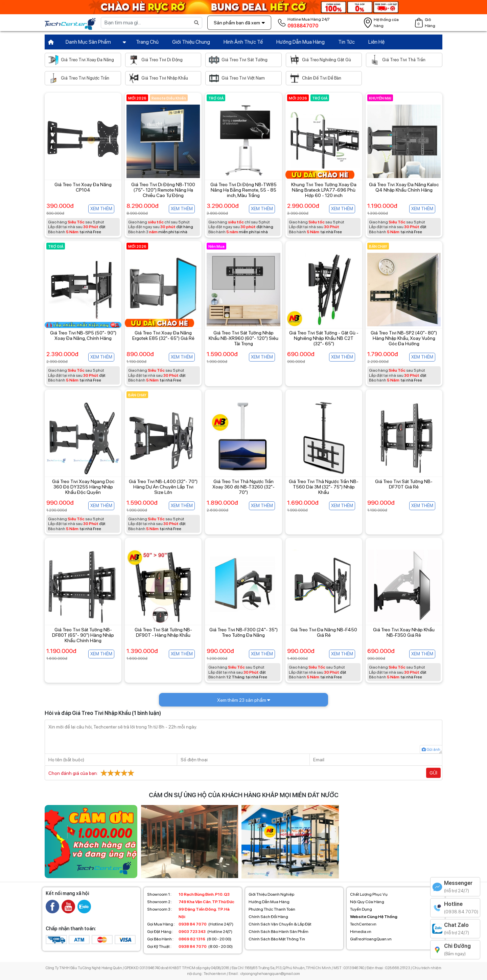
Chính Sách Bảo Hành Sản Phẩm (279, 932)
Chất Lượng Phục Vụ (369, 894)
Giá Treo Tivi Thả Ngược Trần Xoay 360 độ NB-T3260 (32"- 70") (243, 487)
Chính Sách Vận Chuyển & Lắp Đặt (280, 924)
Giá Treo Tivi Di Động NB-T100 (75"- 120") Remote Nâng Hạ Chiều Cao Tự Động (163, 190)
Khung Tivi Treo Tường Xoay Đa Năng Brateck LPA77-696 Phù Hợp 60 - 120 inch (324, 190)
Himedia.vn (361, 932)
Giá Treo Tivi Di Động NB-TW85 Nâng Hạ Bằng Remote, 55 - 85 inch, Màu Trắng (243, 190)
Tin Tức (346, 42)
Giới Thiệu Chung (191, 42)
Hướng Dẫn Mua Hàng (300, 42)
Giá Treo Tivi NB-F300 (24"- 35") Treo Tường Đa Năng (243, 632)
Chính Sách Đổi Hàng (268, 917)
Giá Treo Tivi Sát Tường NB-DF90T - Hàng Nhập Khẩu (163, 632)
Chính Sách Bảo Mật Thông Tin (277, 939)
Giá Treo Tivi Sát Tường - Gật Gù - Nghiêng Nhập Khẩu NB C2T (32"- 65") (324, 338)
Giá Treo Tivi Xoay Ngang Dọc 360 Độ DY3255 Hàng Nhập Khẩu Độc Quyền (83, 487)
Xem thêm (101, 209)
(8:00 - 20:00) (189, 939)
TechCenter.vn (363, 924)
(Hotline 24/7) (190, 924)
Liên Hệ (376, 42)
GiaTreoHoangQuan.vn (371, 939)
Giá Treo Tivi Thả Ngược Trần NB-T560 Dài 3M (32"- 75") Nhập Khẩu (324, 487)
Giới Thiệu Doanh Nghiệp (271, 894)
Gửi (433, 773)
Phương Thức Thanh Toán (272, 909)
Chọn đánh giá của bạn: (92, 773)
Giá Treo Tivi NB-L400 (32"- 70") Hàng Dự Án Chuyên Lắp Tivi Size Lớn (163, 487)
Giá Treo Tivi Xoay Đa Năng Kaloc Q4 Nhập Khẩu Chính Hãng (404, 187)
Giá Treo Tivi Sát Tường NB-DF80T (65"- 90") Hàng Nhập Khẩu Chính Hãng (83, 635)
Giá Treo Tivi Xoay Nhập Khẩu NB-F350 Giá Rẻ (404, 632)
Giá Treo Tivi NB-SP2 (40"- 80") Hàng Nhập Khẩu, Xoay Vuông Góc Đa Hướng (404, 338)
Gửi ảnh (431, 749)
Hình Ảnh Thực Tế (243, 42)
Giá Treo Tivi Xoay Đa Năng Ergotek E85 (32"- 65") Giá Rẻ (163, 335)
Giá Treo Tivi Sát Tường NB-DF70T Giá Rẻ (404, 484)
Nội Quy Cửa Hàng (367, 902)
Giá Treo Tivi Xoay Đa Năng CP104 (83, 187)
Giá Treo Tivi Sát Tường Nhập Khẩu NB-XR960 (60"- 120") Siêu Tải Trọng (243, 338)
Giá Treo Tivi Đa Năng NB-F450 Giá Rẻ (324, 632)
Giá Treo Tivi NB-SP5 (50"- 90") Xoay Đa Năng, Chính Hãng (83, 335)
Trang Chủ (147, 42)
